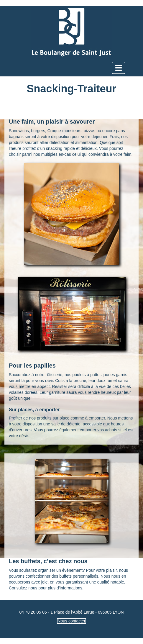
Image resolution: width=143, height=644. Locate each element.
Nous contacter (71, 621)
